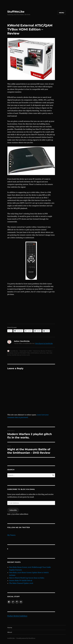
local (18, 355)
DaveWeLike (14, 351)
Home (10, 628)
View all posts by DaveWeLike (44, 344)
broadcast (10, 353)
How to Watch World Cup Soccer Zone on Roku (27, 578)
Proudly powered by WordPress (26, 638)
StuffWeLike (16, 12)
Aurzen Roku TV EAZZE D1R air (21, 581)
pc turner (23, 355)
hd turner (43, 353)
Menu (62, 13)
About (10, 632)
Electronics (37, 351)
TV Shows (49, 351)
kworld (14, 355)
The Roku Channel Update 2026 (21, 583)
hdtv (48, 353)
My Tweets (11, 535)
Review (43, 351)
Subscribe (13, 510)
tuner (28, 355)
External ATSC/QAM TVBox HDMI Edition (27, 353)
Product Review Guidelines (17, 616)
